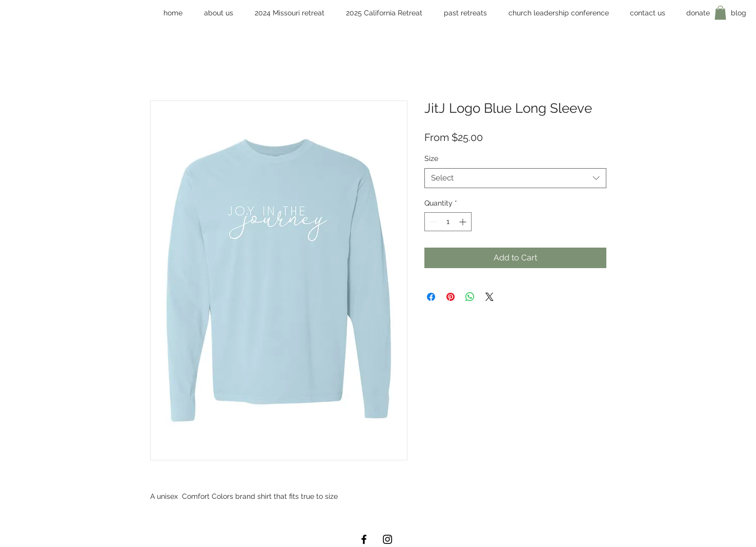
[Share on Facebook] (431, 297)
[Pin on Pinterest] (451, 297)
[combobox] (515, 178)
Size (431, 158)
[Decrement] (432, 222)
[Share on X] (489, 297)
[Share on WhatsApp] (470, 297)
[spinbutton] (448, 222)
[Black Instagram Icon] (387, 539)
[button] (559, 13)
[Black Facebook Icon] (364, 539)
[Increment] (464, 222)
